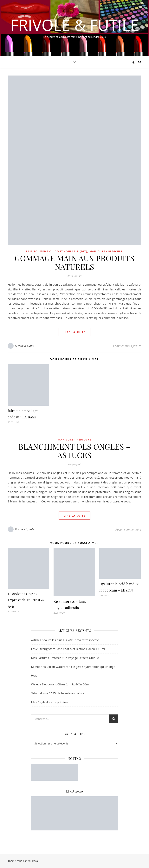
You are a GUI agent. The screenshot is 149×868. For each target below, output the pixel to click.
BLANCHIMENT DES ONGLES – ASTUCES (74, 451)
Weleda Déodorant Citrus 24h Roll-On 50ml (60, 684)
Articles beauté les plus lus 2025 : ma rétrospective (65, 640)
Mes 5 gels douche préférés (50, 702)
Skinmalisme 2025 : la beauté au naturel (58, 693)
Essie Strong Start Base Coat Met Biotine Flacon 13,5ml (68, 649)
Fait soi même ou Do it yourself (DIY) (57, 251)
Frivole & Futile (74, 25)
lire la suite (75, 332)
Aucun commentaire (128, 529)
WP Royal (33, 861)
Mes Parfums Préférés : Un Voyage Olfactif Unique (65, 658)
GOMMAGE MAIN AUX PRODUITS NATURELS (74, 262)
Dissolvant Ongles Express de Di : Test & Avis (26, 600)
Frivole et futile (25, 529)
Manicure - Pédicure (106, 251)
